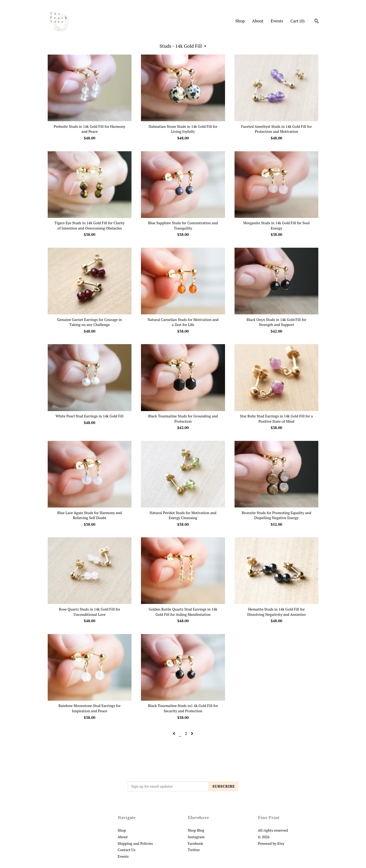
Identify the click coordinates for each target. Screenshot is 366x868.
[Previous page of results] (174, 733)
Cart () (297, 21)
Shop (240, 21)
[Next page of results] (192, 733)
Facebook (196, 843)
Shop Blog (196, 830)
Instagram (196, 837)
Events (277, 21)
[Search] (317, 22)
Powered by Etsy (271, 843)
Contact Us (127, 850)
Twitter (194, 850)
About (258, 21)
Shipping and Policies (135, 843)
